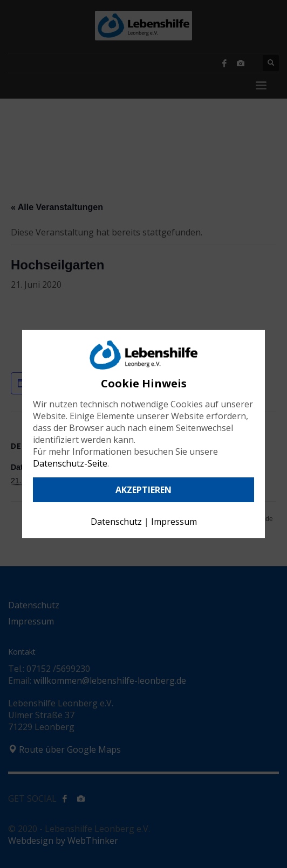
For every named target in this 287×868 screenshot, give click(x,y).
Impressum (174, 522)
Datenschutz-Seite (70, 463)
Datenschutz (116, 522)
